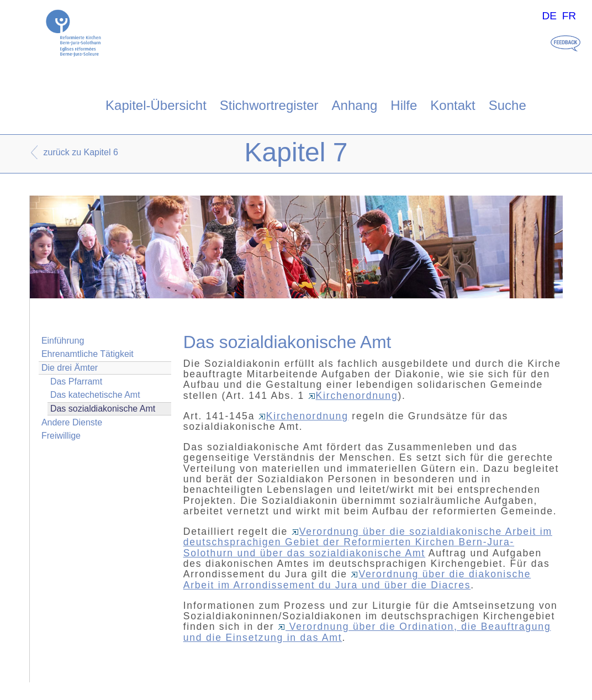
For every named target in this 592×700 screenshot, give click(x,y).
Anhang (355, 105)
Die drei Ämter (70, 368)
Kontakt (453, 105)
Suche (508, 105)
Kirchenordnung (353, 396)
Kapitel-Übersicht (156, 105)
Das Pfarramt (76, 381)
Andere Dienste (72, 422)
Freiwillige (61, 436)
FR (569, 16)
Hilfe (404, 105)
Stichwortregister (269, 105)
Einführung (63, 341)
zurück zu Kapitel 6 (81, 152)
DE (549, 16)
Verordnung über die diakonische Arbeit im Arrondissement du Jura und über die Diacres (357, 579)
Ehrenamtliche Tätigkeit (88, 354)
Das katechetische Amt (95, 395)
